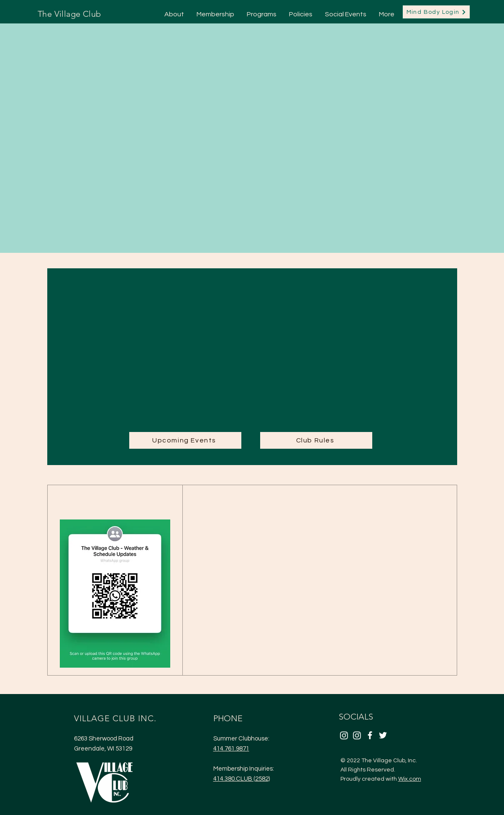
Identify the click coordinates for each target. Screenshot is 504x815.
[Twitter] (383, 735)
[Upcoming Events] (185, 440)
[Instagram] (344, 735)
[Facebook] (370, 735)
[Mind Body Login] (436, 12)
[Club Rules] (316, 440)
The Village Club (69, 14)
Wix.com (410, 779)
